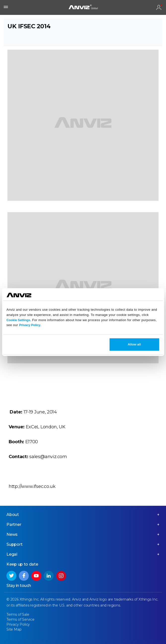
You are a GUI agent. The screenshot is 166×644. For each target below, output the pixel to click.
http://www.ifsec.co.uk (32, 486)
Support (15, 544)
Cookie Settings (18, 320)
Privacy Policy (30, 325)
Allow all (134, 344)
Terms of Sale (18, 614)
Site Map (14, 629)
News (12, 534)
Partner (14, 525)
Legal (12, 554)
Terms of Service (20, 619)
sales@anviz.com (48, 457)
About (13, 515)
